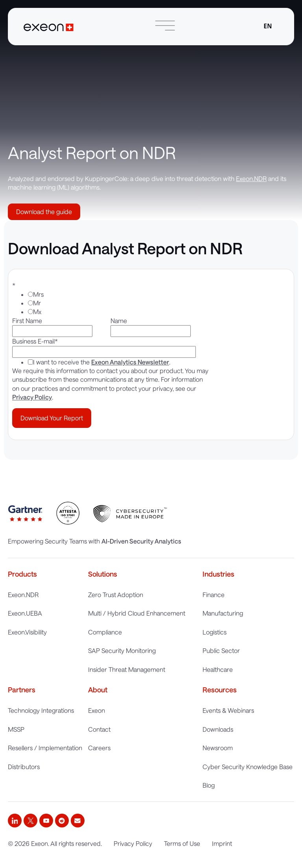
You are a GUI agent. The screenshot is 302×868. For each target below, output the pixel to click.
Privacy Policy (32, 397)
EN (268, 26)
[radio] (117, 294)
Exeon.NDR (251, 179)
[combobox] (268, 27)
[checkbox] (109, 303)
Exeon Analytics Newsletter (130, 362)
